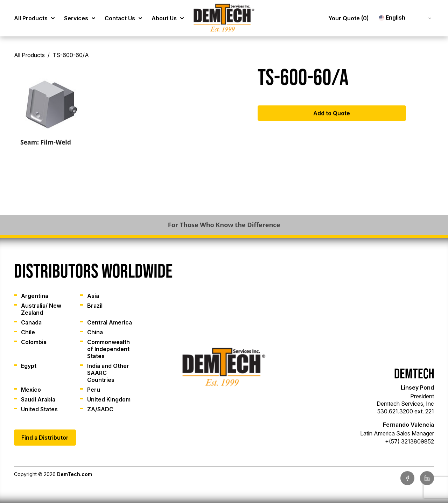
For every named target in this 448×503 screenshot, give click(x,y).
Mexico (31, 390)
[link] (224, 18)
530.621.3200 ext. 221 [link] (406, 411)
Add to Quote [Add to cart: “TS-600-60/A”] (332, 116)
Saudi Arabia (38, 399)
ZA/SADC (100, 409)
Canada (31, 322)
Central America (110, 322)
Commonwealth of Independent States (108, 349)
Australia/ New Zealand (41, 309)
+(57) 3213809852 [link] (409, 441)
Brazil (95, 306)
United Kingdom (109, 399)
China (95, 332)
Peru (94, 390)
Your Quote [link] (348, 18)
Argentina (35, 296)
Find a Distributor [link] (45, 438)
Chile (28, 332)
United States (39, 409)
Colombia (34, 342)
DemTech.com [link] (75, 474)
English (392, 18)
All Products (29, 58)
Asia (93, 296)
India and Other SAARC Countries (108, 373)
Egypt (29, 366)
